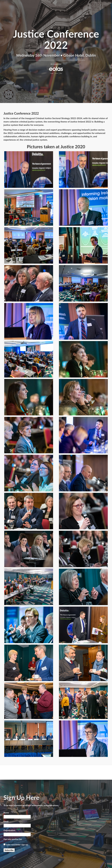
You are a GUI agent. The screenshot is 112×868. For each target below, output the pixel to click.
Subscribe (9, 850)
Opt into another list (13, 839)
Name (6, 813)
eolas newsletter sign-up (17, 845)
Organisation (9, 830)
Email (6, 821)
